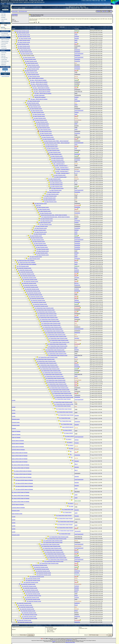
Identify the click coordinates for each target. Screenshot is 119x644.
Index (103, 11)
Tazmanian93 (78, 531)
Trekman (77, 112)
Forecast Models (5, 43)
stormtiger (77, 278)
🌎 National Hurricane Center (5, 74)
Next (107, 11)
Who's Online (74, 8)
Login (3, 4)
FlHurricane (5, 6)
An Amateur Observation (39, 95)
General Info (4, 53)
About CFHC (4, 63)
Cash (76, 148)
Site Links (3, 54)
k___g (76, 173)
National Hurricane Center (70, 642)
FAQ (79, 8)
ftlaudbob (77, 38)
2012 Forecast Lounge (23, 11)
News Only (3, 16)
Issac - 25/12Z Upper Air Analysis (36, 78)
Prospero (77, 443)
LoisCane (77, 36)
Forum (3, 33)
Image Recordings (5, 41)
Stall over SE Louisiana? (40, 97)
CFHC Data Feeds (5, 61)
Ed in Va (76, 283)
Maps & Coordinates (5, 40)
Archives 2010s (15, 11)
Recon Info (3, 45)
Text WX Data (4, 59)
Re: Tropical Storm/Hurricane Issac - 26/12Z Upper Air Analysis (56, 217)
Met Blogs (3, 17)
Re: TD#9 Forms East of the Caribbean (26, 260)
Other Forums (72, 7)
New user (68, 8)
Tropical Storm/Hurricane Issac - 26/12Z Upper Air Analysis (54, 215)
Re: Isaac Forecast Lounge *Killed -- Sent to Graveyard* (56, 141)
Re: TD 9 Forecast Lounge (23, 266)
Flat (110, 11)
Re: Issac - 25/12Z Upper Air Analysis (38, 80)
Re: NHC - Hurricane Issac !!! (61, 166)
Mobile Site (4, 65)
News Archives (4, 19)
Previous (98, 11)
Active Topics (83, 7)
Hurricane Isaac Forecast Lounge (22, 31)
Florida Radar (4, 48)
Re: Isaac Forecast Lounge (23, 33)
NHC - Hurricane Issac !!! (59, 164)
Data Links (3, 56)
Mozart (76, 262)
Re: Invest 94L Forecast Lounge (24, 268)
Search (3, 21)
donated (54, 641)
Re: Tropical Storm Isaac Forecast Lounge (44, 308)
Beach (76, 268)
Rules (82, 8)
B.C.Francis (77, 171)
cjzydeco (77, 97)
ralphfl (76, 35)
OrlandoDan (15, 15)
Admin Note (38, 205)
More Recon (4, 46)
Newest (6, 33)
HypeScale (3, 27)
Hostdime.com (69, 640)
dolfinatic (77, 230)
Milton (85, 4)
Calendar (86, 8)
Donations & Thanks (5, 35)
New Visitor (10, 4)
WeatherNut (77, 50)
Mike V (76, 464)
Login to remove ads (5, 76)
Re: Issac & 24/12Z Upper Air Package (21, 465)
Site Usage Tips (4, 58)
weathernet (77, 603)
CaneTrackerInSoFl (79, 53)
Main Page (3, 14)
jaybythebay (77, 154)
